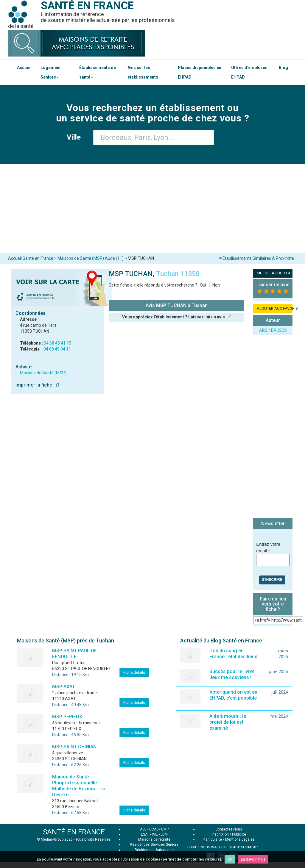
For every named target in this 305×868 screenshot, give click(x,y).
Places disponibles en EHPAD (200, 72)
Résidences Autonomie (154, 850)
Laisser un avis (273, 285)
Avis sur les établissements (143, 72)
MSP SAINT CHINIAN (74, 747)
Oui (203, 285)
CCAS (154, 829)
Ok (230, 859)
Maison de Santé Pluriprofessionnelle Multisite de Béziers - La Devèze (78, 786)
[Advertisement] (152, 208)
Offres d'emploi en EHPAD (249, 72)
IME (155, 834)
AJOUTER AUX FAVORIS (275, 308)
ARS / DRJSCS (273, 330)
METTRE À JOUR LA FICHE (275, 273)
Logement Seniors (51, 72)
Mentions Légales (240, 839)
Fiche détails (134, 672)
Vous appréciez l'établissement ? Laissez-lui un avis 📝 (176, 317)
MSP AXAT (64, 687)
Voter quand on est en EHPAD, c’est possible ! (233, 698)
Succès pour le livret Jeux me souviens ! (232, 674)
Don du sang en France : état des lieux (233, 654)
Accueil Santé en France (31, 258)
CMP (165, 829)
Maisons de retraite (154, 839)
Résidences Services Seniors (154, 844)
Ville (76, 137)
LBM (164, 834)
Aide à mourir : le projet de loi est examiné (228, 722)
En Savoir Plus (253, 859)
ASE (143, 829)
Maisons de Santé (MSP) (43, 373)
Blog (283, 68)
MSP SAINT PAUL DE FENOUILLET (74, 654)
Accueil (24, 68)
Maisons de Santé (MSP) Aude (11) (91, 258)
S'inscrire (272, 580)
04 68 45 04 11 (57, 349)
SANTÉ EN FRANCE (74, 832)
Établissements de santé (98, 72)
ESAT (145, 834)
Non (216, 285)
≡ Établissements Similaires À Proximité (257, 258)
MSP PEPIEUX (67, 717)
